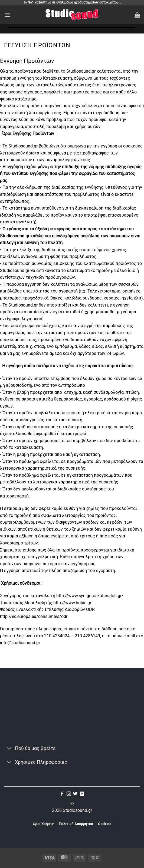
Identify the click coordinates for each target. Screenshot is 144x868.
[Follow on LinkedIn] (82, 794)
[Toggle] (9, 749)
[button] (7, 15)
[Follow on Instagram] (69, 794)
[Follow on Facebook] (62, 794)
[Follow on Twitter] (75, 794)
